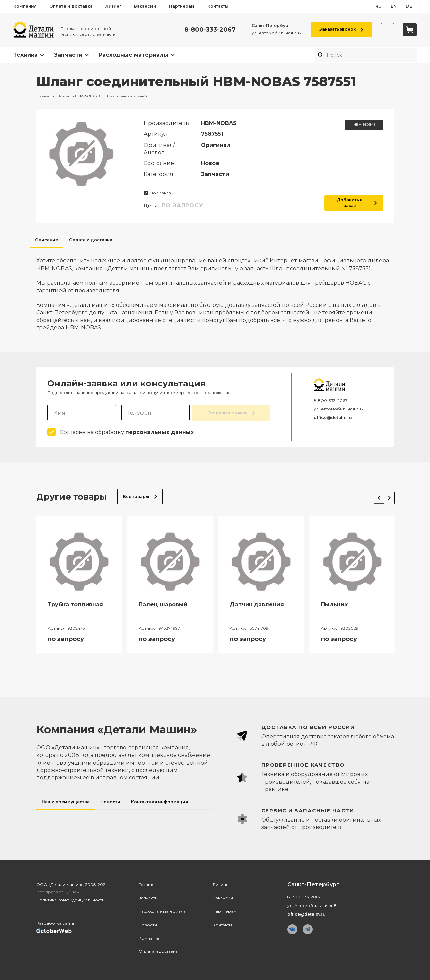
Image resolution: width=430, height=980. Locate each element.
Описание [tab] (47, 240)
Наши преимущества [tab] (66, 801)
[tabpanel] (215, 290)
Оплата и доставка (71, 6)
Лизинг (113, 6)
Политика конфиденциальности (71, 899)
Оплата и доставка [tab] (91, 240)
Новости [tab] (110, 801)
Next (387, 495)
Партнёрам (182, 6)
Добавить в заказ (354, 203)
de (409, 6)
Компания (25, 6)
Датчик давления (257, 604)
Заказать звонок (338, 29)
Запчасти (68, 55)
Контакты (218, 6)
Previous (374, 495)
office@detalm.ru (333, 418)
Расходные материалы (134, 55)
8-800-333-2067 (206, 30)
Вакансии (145, 6)
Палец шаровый (163, 604)
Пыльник (334, 604)
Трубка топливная (75, 604)
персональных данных (160, 431)
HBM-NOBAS (364, 125)
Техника (26, 55)
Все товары (140, 496)
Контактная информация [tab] (160, 801)
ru (378, 6)
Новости (148, 924)
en (394, 6)
